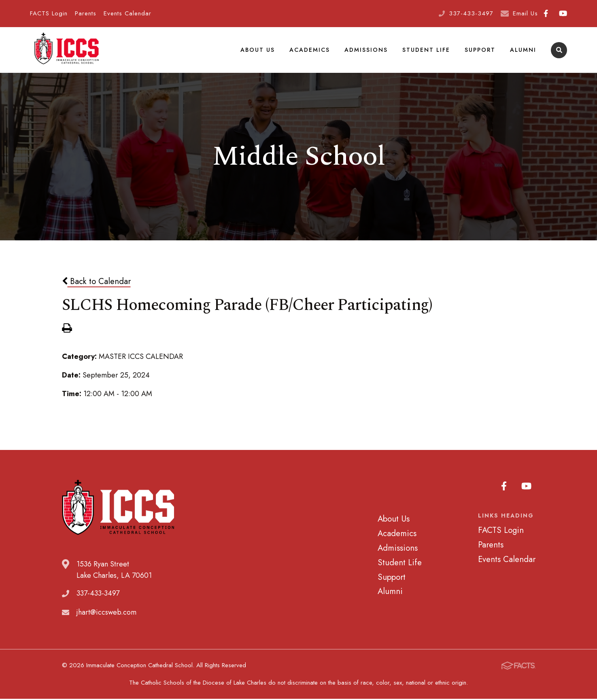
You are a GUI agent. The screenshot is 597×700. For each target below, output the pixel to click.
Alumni (523, 50)
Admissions (366, 50)
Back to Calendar (96, 282)
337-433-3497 (471, 13)
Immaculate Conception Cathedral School (66, 51)
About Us (258, 50)
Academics (310, 50)
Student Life (426, 50)
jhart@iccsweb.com (106, 613)
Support (480, 50)
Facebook (546, 13)
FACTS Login (49, 13)
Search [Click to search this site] (559, 51)
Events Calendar (127, 13)
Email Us (525, 13)
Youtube (563, 13)
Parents (86, 13)
